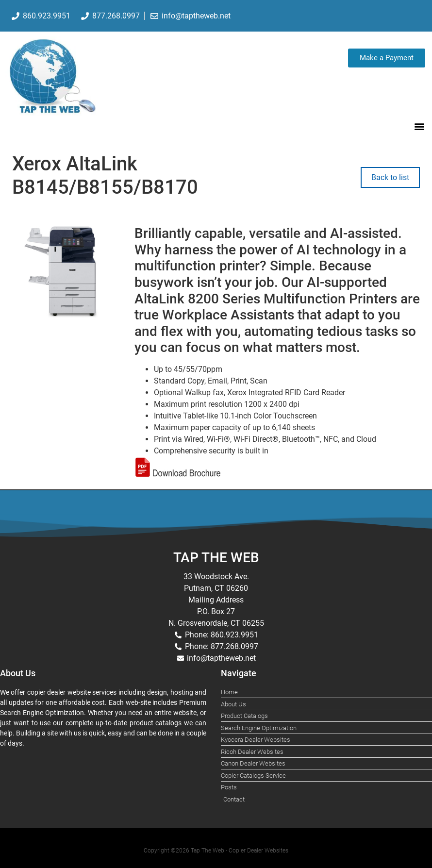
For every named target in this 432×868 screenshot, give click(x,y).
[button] (419, 126)
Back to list (390, 177)
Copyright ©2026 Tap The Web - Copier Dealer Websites (216, 851)
